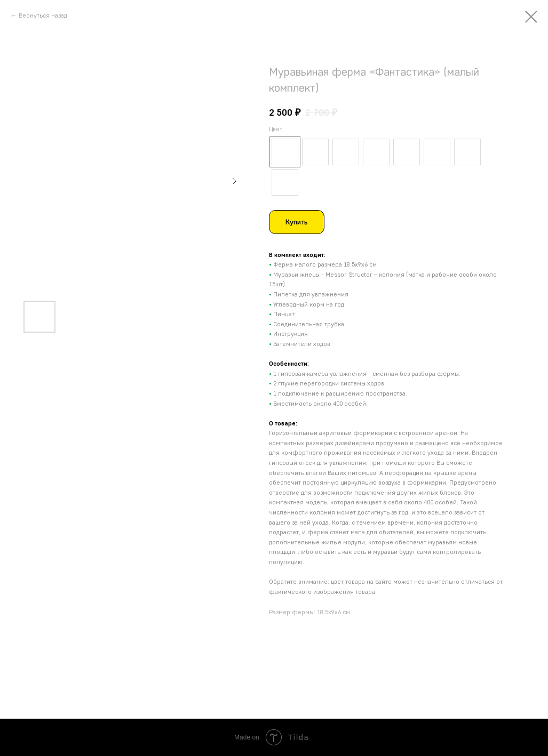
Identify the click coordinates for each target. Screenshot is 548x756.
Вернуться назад (43, 15)
